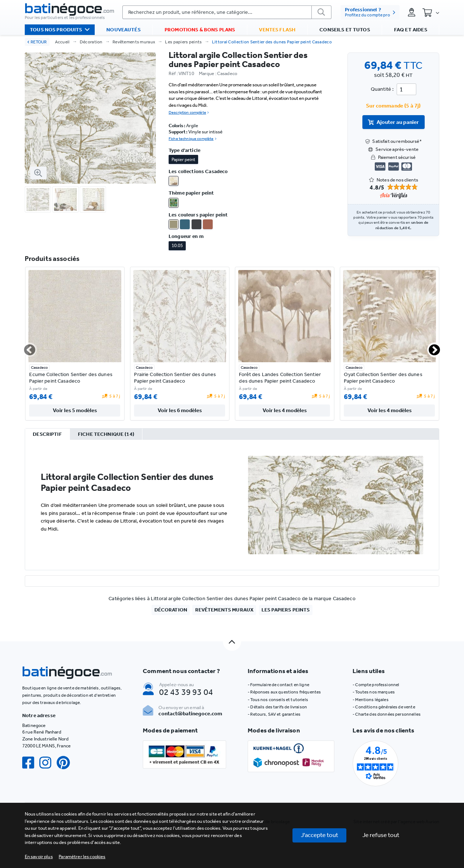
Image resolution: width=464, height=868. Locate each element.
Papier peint (183, 159)
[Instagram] (48, 763)
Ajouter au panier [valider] (393, 122)
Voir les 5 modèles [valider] (75, 410)
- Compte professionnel (376, 685)
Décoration (91, 42)
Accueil (62, 42)
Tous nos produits (60, 30)
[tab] (48, 434)
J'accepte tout (320, 835)
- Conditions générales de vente (384, 707)
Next (430, 348)
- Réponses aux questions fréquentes (284, 692)
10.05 (177, 245)
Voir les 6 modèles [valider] (180, 410)
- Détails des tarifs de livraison (277, 707)
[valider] (322, 12)
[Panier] (431, 13)
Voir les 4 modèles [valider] (285, 410)
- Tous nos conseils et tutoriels (278, 700)
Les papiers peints (183, 42)
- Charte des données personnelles (387, 714)
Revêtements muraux (134, 42)
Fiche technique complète (192, 139)
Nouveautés (123, 30)
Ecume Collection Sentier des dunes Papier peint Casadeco (71, 378)
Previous (25, 348)
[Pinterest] (66, 763)
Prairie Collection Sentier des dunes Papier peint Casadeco (175, 378)
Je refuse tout (381, 835)
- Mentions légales (371, 700)
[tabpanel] (232, 505)
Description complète (189, 112)
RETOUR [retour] (37, 42)
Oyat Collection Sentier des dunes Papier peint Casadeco (383, 378)
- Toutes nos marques (374, 692)
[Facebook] (31, 763)
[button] (82, 857)
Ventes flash (277, 30)
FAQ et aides (411, 30)
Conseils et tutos (345, 30)
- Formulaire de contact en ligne (278, 685)
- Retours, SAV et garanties (274, 714)
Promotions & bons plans (200, 30)
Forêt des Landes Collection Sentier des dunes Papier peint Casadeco (280, 378)
